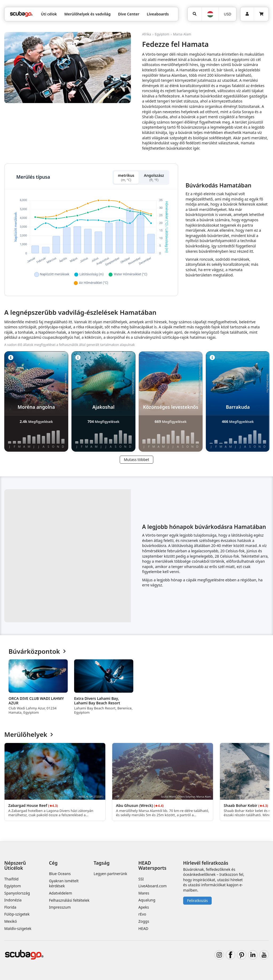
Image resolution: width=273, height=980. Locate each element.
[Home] (21, 14)
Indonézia (13, 900)
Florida (10, 907)
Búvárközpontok (37, 652)
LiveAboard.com (152, 886)
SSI (141, 879)
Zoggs (144, 921)
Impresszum (60, 907)
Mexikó (11, 921)
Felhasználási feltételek (69, 900)
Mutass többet (136, 460)
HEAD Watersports (152, 865)
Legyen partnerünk (110, 874)
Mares (144, 893)
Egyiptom (162, 34)
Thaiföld (11, 879)
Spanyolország (17, 893)
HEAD (143, 928)
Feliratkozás (198, 901)
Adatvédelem (61, 893)
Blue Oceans (60, 874)
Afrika (147, 34)
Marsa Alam (182, 34)
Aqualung (147, 900)
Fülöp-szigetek (17, 914)
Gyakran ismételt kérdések (64, 883)
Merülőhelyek (29, 735)
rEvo (142, 914)
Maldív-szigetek (18, 928)
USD (227, 14)
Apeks (144, 907)
